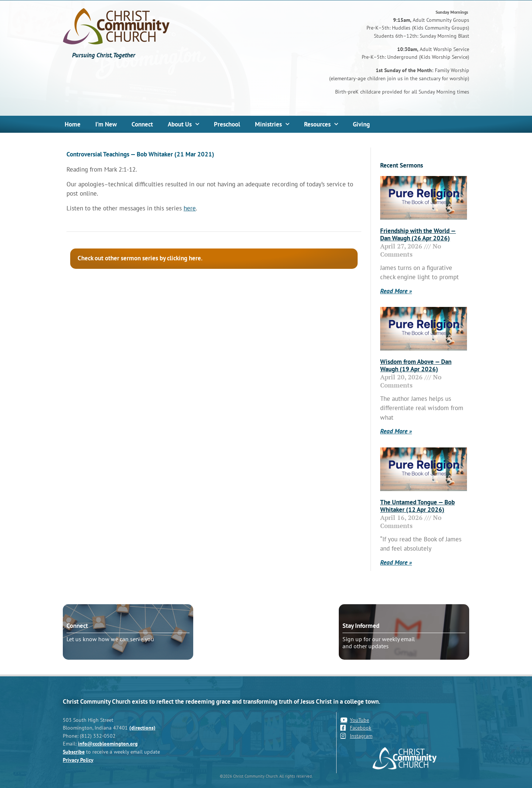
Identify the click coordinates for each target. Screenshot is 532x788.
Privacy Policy (78, 760)
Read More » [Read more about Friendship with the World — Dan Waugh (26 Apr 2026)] (396, 291)
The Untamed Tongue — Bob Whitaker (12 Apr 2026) (417, 506)
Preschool (227, 124)
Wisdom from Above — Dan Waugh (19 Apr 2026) (416, 365)
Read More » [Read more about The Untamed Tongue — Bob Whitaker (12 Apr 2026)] (396, 562)
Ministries (272, 124)
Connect (142, 124)
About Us (183, 124)
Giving (361, 124)
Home (73, 124)
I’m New (106, 124)
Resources (321, 124)
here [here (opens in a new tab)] (190, 208)
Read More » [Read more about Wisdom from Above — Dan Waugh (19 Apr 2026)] (396, 431)
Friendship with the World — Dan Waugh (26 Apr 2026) (418, 234)
